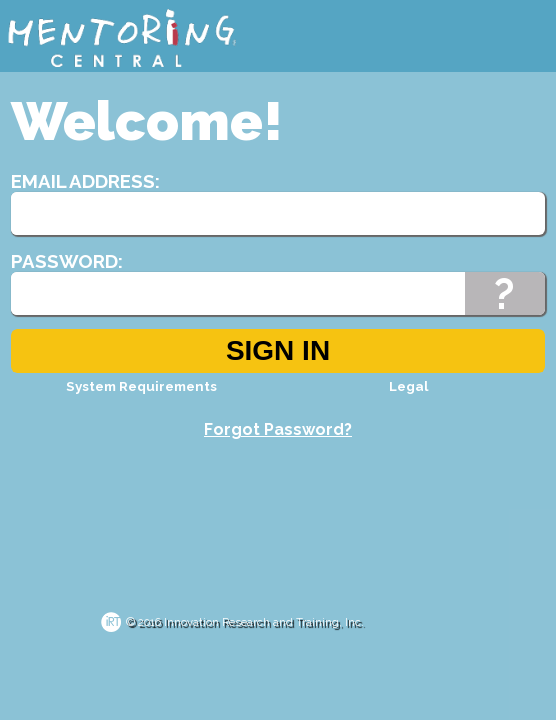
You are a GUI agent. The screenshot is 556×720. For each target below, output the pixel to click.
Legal (408, 386)
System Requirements (141, 386)
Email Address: (85, 181)
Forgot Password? (278, 429)
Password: (67, 261)
